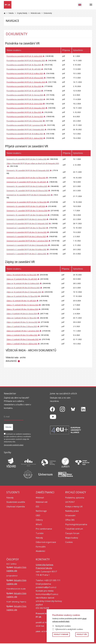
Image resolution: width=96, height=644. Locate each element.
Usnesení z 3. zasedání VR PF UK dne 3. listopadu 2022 (27, 245)
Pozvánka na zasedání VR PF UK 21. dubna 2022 (25, 138)
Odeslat (8, 427)
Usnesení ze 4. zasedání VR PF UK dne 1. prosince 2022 (27, 241)
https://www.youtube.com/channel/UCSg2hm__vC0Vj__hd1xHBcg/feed (53, 417)
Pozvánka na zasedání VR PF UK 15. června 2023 (25, 116)
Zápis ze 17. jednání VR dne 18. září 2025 (22, 279)
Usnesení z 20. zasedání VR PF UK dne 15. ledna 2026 (27, 159)
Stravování (70, 515)
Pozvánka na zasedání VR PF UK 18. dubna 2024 (25, 99)
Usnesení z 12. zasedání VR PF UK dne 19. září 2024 (26, 206)
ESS (37, 507)
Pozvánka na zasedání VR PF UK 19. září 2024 (24, 91)
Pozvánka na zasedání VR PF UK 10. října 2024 (24, 86)
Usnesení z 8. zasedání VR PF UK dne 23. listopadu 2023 (28, 224)
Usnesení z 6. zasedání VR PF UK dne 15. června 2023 (27, 232)
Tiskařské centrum (74, 529)
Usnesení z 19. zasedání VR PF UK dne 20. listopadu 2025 (28, 170)
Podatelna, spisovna (75, 498)
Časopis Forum (72, 533)
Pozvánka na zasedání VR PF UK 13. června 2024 (25, 95)
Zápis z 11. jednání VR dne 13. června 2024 (23, 305)
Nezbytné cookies (63, 626)
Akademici (40, 551)
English (80, 5)
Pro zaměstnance (44, 529)
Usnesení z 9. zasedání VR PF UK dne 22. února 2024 (26, 219)
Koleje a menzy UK (74, 507)
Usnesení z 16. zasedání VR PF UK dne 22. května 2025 (27, 186)
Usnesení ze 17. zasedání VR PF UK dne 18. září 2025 (26, 182)
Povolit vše (82, 634)
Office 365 (70, 520)
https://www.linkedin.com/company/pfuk (84, 409)
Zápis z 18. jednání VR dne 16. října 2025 (22, 275)
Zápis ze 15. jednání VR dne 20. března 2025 (23, 288)
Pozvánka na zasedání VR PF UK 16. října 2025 (24, 65)
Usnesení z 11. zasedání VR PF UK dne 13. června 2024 (27, 211)
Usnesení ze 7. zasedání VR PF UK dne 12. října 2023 (26, 228)
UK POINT (70, 502)
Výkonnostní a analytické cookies (69, 629)
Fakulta (11, 13)
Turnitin (40, 533)
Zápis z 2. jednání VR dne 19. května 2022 (22, 335)
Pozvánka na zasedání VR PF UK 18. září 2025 (24, 69)
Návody (10, 498)
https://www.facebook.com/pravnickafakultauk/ (52, 409)
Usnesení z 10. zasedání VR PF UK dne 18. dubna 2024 (27, 215)
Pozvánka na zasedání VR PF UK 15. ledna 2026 (24, 56)
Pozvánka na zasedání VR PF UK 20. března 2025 (25, 78)
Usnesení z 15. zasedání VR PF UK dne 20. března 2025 (27, 191)
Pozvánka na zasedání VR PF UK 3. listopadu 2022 (25, 129)
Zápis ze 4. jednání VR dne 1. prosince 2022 (23, 331)
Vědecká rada (35, 13)
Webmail (40, 498)
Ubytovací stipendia (16, 507)
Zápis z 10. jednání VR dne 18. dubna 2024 (22, 309)
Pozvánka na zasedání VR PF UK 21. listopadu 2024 (26, 82)
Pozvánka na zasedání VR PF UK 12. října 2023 (24, 112)
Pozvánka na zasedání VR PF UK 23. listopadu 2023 (26, 108)
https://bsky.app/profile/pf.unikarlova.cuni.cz (73, 409)
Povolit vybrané (61, 634)
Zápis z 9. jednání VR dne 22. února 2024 (22, 314)
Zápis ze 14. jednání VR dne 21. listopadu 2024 (24, 292)
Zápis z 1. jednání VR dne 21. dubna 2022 (22, 344)
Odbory (39, 520)
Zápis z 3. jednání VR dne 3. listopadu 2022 (23, 339)
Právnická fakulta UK (5, 13)
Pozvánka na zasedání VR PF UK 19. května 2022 (25, 134)
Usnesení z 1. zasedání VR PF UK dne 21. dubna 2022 (26, 254)
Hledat (86, 5)
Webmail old (41, 502)
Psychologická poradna (76, 524)
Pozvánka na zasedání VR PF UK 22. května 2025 (25, 73)
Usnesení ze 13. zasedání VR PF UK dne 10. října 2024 (27, 202)
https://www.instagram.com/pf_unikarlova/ (62, 409)
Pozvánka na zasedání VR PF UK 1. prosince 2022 (25, 125)
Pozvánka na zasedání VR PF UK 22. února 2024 (25, 104)
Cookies (69, 542)
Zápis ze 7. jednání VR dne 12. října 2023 (22, 318)
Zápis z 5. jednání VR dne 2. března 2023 (22, 326)
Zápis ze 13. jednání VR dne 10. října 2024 (22, 296)
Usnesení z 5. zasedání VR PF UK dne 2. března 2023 (26, 236)
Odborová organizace (46, 542)
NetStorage (41, 511)
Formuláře (41, 547)
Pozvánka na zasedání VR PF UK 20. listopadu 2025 (26, 61)
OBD (38, 515)
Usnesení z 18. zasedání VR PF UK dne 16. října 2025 (26, 178)
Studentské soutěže (16, 502)
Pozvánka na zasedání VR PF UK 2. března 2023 (25, 121)
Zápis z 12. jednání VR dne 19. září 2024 (21, 301)
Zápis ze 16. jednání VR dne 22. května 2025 (23, 283)
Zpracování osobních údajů (14, 445)
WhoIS (39, 524)
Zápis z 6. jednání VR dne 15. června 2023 (22, 322)
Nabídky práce (72, 511)
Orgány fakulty (22, 13)
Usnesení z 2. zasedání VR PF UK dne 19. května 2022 (27, 249)
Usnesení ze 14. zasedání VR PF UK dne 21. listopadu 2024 (28, 195)
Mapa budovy (72, 538)
